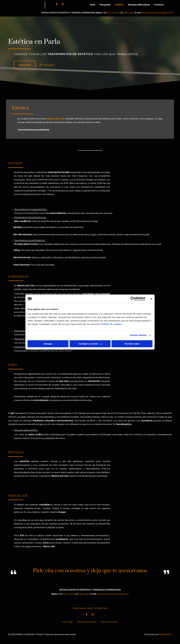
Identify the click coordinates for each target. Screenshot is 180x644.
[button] (25, 65)
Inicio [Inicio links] (93, 5)
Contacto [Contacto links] (159, 5)
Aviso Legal (67, 625)
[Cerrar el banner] (151, 299)
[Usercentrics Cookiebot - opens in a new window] (133, 299)
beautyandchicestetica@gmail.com (157, 13)
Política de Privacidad (87, 625)
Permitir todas (132, 344)
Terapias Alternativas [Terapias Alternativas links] (139, 5)
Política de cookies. (112, 324)
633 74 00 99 (113, 13)
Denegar (48, 344)
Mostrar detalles (139, 335)
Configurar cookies (90, 344)
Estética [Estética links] (119, 5)
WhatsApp (128, 13)
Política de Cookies (109, 625)
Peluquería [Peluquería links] (105, 5)
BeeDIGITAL (166, 638)
